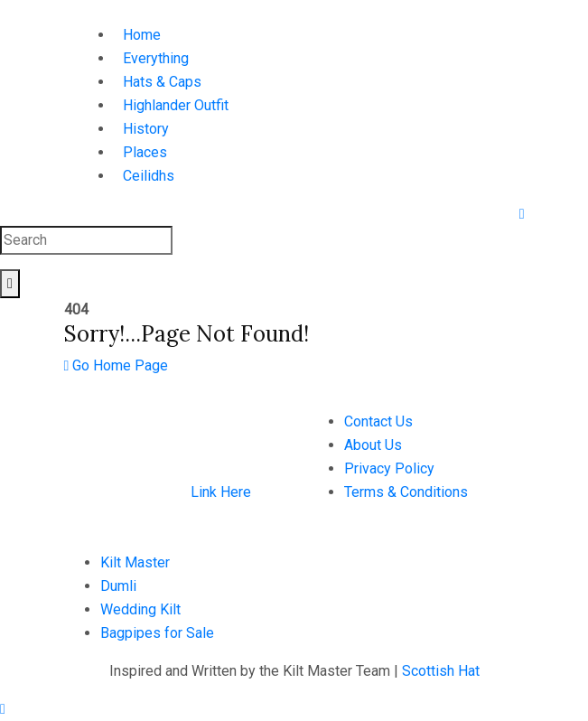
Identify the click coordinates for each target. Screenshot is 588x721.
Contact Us (378, 421)
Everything (156, 58)
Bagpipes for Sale (157, 633)
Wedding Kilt (140, 609)
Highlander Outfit (176, 105)
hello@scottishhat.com (384, 586)
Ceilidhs (149, 176)
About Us (373, 445)
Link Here (221, 492)
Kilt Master (135, 562)
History (146, 129)
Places (145, 152)
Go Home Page (117, 365)
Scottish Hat (441, 671)
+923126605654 (365, 562)
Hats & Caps (162, 82)
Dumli (118, 586)
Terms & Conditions (406, 492)
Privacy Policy (389, 468)
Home (142, 35)
